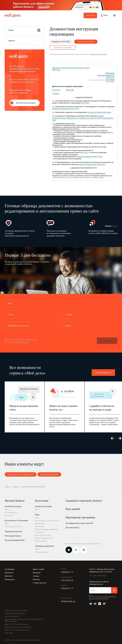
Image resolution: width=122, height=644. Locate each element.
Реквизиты (9, 573)
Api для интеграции (42, 552)
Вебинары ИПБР (41, 541)
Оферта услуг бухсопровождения (16, 624)
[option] (26, 228)
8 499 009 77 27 (67, 572)
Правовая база (40, 524)
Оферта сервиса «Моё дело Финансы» (18, 627)
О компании (9, 569)
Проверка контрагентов (44, 546)
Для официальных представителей (79, 523)
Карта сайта (9, 633)
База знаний (73, 509)
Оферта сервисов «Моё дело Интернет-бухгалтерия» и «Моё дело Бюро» (24, 620)
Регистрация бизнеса (13, 536)
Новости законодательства (44, 538)
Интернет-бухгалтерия (49, 474)
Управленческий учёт (13, 531)
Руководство (10, 579)
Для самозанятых (72, 527)
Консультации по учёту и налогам (47, 521)
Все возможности (11, 512)
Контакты (9, 576)
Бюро (37, 515)
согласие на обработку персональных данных (24, 339)
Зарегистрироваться (103, 372)
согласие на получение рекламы (20, 342)
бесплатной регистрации (98, 54)
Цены (7, 510)
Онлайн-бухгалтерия (13, 506)
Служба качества (40, 583)
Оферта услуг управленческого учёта (18, 630)
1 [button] (108, 226)
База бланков (40, 526)
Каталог (12, 41)
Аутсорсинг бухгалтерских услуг (21, 474)
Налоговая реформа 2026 (15, 540)
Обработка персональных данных (16, 611)
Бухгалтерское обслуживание (16, 520)
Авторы (36, 576)
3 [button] (116, 226)
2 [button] (113, 226)
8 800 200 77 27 (67, 588)
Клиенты (36, 579)
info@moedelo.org (68, 601)
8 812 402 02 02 (67, 580)
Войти (106, 15)
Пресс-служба (38, 569)
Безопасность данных (12, 616)
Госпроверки (39, 532)
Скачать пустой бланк (86, 42)
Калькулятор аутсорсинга (14, 526)
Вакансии (37, 573)
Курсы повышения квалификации (47, 529)
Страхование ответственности (15, 613)
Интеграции (9, 515)
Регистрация (90, 15)
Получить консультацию (26, 103)
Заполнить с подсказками (63, 48)
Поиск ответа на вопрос (43, 535)
